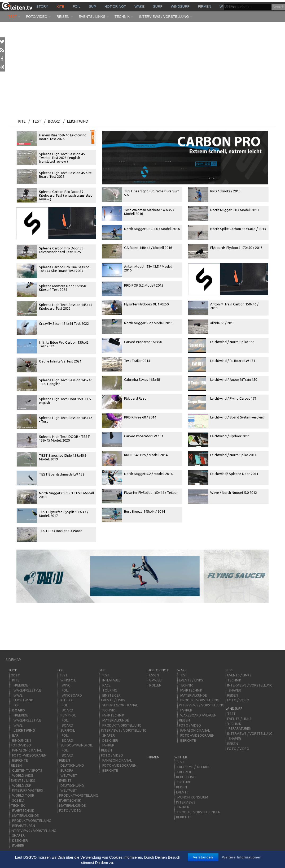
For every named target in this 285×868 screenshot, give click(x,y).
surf (158, 7)
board (54, 121)
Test (12, 17)
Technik (122, 17)
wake (139, 7)
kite (60, 7)
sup (92, 7)
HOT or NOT (115, 7)
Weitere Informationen (242, 857)
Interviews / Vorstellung (164, 17)
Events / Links (92, 17)
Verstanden (203, 857)
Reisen (63, 17)
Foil (76, 7)
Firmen (205, 7)
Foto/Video (37, 17)
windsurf (180, 7)
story (42, 7)
